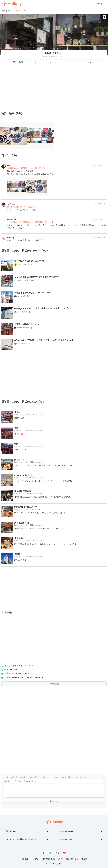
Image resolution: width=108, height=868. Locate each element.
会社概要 (25, 859)
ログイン (101, 4)
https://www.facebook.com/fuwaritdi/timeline (24, 677)
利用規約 (35, 859)
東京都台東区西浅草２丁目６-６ (19, 666)
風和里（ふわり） (54, 53)
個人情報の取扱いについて (52, 859)
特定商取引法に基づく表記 (76, 859)
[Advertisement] (54, 89)
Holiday (12, 4)
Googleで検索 (54, 684)
